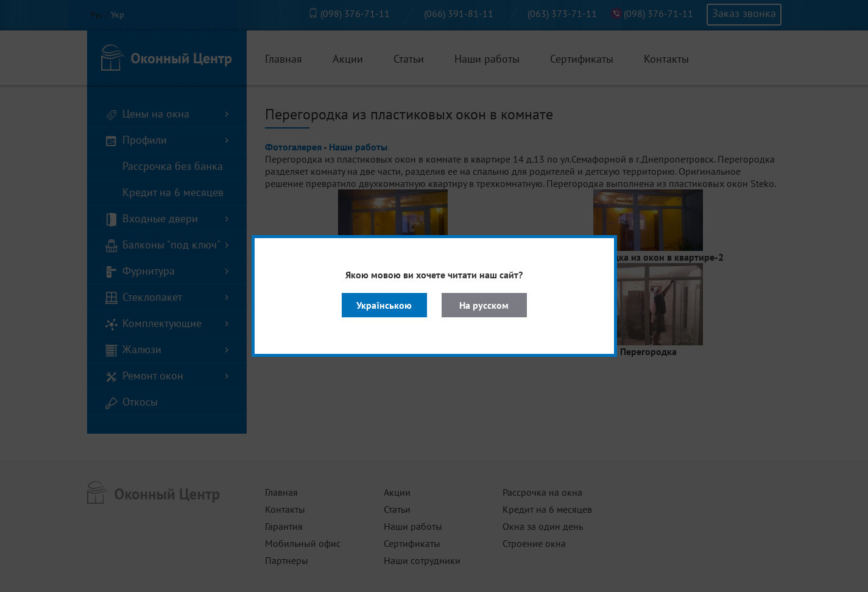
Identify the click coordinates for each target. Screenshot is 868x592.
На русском (484, 305)
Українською (384, 305)
